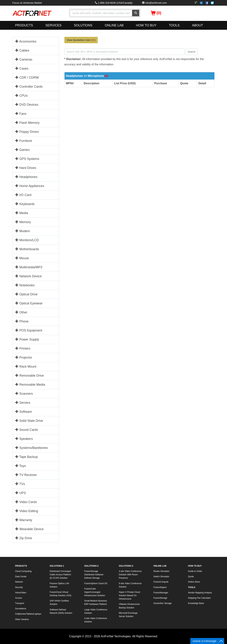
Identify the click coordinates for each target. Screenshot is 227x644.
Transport (20, 603)
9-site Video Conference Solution (130, 585)
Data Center (21, 577)
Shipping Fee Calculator (199, 598)
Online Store (194, 582)
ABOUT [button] (198, 25)
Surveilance (21, 609)
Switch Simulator (161, 577)
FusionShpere (160, 587)
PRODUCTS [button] (24, 25)
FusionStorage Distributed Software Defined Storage (94, 575)
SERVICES (53, 25)
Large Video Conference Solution (96, 611)
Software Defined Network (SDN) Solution (61, 611)
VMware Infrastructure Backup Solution (129, 606)
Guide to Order (195, 571)
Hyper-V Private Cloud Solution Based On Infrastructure (129, 595)
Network (19, 582)
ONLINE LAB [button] (114, 25)
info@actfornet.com (156, 3)
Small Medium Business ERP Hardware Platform (96, 602)
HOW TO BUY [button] (146, 25)
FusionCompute (161, 582)
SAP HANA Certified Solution (59, 602)
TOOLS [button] (174, 25)
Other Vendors (22, 619)
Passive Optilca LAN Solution (59, 585)
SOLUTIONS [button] (83, 25)
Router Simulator (161, 571)
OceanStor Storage (163, 603)
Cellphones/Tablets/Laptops (28, 614)
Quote (191, 577)
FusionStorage (160, 598)
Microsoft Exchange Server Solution (128, 615)
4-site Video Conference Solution (96, 620)
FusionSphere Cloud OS (96, 583)
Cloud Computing (23, 571)
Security (19, 587)
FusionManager (161, 593)
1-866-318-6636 (107, 3)
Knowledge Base (196, 603)
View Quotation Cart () (81, 40)
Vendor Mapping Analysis (200, 593)
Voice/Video (21, 593)
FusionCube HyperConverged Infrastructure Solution (95, 592)
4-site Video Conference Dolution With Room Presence (130, 575)
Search (192, 52)
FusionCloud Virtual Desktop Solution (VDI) (60, 594)
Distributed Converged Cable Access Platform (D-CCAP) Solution (60, 575)
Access (19, 598)
